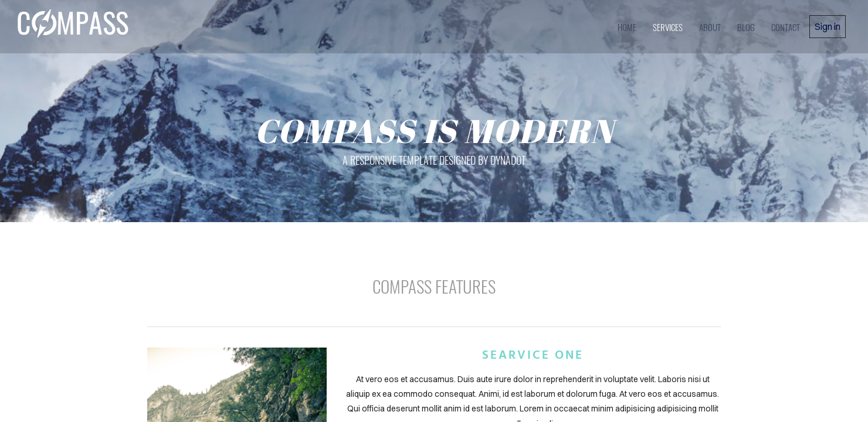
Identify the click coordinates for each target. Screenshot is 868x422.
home (627, 27)
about (710, 27)
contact (786, 27)
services (668, 27)
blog (746, 27)
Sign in (828, 26)
